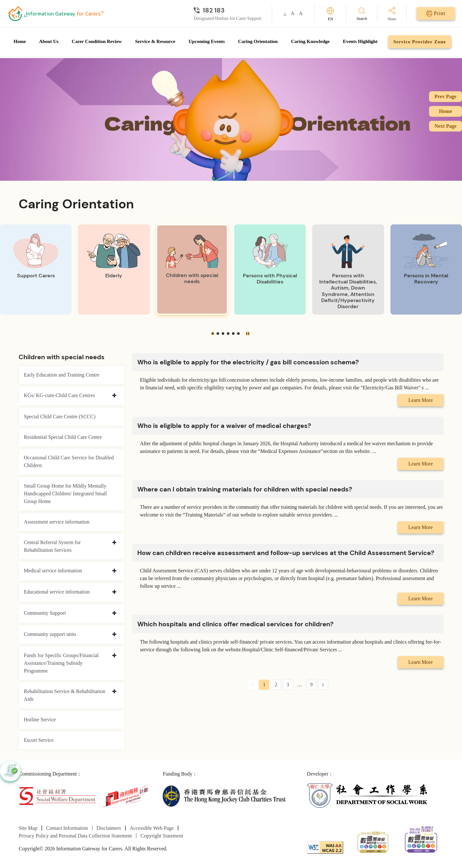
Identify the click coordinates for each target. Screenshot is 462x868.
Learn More (421, 400)
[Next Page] (323, 685)
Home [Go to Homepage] (20, 41)
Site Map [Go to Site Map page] (28, 828)
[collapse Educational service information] (114, 592)
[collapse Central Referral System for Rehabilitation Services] (114, 543)
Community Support (45, 613)
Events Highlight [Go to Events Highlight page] (360, 41)
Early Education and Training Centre (62, 375)
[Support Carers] (36, 269)
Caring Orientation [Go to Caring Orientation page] (258, 41)
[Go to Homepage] (55, 13)
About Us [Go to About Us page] (49, 41)
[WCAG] (325, 847)
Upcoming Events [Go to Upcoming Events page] (207, 41)
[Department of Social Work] (368, 795)
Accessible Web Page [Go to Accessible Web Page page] (152, 828)
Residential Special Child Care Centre (63, 437)
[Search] (362, 14)
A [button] (285, 14)
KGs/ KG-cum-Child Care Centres (59, 395)
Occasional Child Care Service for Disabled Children (69, 461)
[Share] (392, 14)
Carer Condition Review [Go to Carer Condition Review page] (97, 41)
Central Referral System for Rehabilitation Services (52, 546)
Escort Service (39, 740)
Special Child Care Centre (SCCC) (60, 417)
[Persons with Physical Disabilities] (270, 269)
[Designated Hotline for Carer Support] (228, 10)
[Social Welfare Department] (57, 795)
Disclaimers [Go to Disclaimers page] (109, 828)
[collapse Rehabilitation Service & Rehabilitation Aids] (114, 692)
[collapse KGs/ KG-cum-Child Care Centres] (114, 396)
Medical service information (53, 571)
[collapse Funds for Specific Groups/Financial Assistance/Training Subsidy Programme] (114, 656)
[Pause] (248, 334)
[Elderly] (114, 269)
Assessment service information (56, 522)
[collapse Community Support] (114, 613)
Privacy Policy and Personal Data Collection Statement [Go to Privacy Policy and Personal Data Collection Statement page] (75, 836)
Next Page (445, 126)
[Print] (436, 13)
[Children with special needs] (192, 269)
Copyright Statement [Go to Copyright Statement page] (162, 836)
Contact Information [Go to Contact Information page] (67, 828)
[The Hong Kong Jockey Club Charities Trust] (224, 795)
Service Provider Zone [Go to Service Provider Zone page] (420, 42)
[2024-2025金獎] (373, 842)
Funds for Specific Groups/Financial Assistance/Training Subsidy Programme (61, 663)
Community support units (50, 634)
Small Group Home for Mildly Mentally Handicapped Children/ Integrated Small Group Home (65, 494)
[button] (213, 334)
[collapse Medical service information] (114, 571)
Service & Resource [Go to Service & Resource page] (155, 41)
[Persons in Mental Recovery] (426, 269)
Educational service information (57, 592)
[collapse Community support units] (114, 635)
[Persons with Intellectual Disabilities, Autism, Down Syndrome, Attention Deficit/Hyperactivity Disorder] (348, 269)
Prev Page (445, 96)
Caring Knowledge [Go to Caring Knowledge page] (310, 41)
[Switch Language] (330, 14)
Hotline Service (40, 720)
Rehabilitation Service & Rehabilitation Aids (64, 695)
